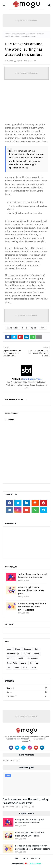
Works (25, 668)
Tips (9, 668)
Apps (9, 649)
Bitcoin (18, 649)
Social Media (12, 663)
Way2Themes (35, 863)
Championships (17, 34)
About (25, 859)
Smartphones (32, 658)
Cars (37, 649)
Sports (34, 328)
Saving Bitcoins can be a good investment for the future (32, 576)
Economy (11, 658)
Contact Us (36, 859)
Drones (36, 654)
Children (26, 654)
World (34, 668)
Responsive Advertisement (26, 20)
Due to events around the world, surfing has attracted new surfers (26, 801)
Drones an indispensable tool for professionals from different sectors (32, 607)
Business (27, 649)
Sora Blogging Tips (15, 61)
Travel (43, 328)
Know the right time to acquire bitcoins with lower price (31, 591)
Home (7, 34)
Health (25, 328)
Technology (34, 663)
